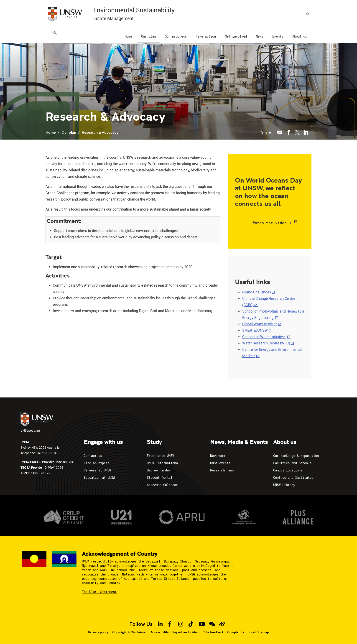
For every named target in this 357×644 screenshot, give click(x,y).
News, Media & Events (239, 442)
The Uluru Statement (99, 592)
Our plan (69, 132)
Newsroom (217, 456)
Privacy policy (98, 632)
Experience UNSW (161, 456)
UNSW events (220, 463)
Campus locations (288, 470)
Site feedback (213, 632)
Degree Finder (159, 470)
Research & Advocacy (100, 132)
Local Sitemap (258, 632)
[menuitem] (54, 37)
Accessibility (160, 632)
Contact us (93, 456)
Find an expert (97, 463)
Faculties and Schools (292, 463)
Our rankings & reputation (296, 456)
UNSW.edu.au (37, 422)
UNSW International (163, 463)
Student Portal (160, 477)
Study (154, 442)
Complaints (236, 632)
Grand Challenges (257, 292)
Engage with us (103, 442)
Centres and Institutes (293, 477)
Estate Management (113, 18)
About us (285, 442)
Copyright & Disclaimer (130, 632)
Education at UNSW (99, 477)
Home (51, 132)
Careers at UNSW (97, 470)
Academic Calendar (162, 485)
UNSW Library (284, 485)
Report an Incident (186, 632)
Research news (222, 470)
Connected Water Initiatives (264, 337)
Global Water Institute (260, 324)
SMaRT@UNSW (255, 330)
